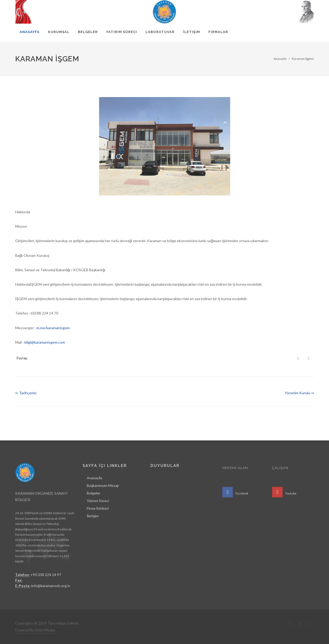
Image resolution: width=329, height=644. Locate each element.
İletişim (93, 516)
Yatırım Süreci (98, 501)
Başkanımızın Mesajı (103, 485)
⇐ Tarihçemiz (26, 393)
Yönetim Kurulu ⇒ (299, 393)
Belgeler (94, 493)
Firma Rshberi (98, 508)
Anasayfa (280, 59)
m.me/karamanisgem (53, 328)
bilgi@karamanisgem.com (45, 342)
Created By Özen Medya (35, 630)
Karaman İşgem (303, 59)
